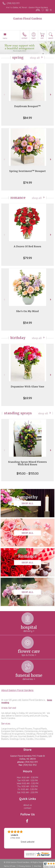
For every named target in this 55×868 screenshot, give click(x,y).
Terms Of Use (10, 866)
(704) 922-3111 (13, 3)
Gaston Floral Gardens (28, 19)
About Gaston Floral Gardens (17, 690)
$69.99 (28, 398)
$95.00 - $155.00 (28, 473)
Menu (5, 38)
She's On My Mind (28, 311)
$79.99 (28, 258)
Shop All (35, 58)
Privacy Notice (25, 866)
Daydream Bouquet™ (28, 106)
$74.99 (28, 183)
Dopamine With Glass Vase (28, 387)
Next (51, 95)
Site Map (38, 866)
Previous (4, 95)
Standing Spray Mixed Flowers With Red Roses (28, 463)
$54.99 (28, 323)
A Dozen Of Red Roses (28, 246)
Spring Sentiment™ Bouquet (28, 171)
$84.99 (28, 118)
